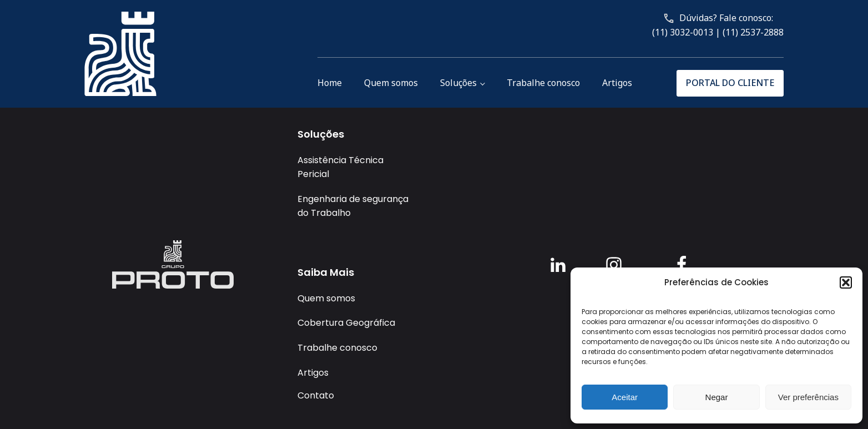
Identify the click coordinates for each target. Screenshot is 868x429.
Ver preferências (808, 397)
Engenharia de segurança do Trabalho (353, 206)
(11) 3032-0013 (683, 32)
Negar (717, 397)
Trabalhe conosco (543, 83)
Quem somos (391, 83)
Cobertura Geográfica (346, 323)
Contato (316, 395)
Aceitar (625, 397)
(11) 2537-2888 (753, 32)
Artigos (617, 83)
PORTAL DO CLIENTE (730, 83)
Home (330, 83)
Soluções (458, 83)
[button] (846, 282)
